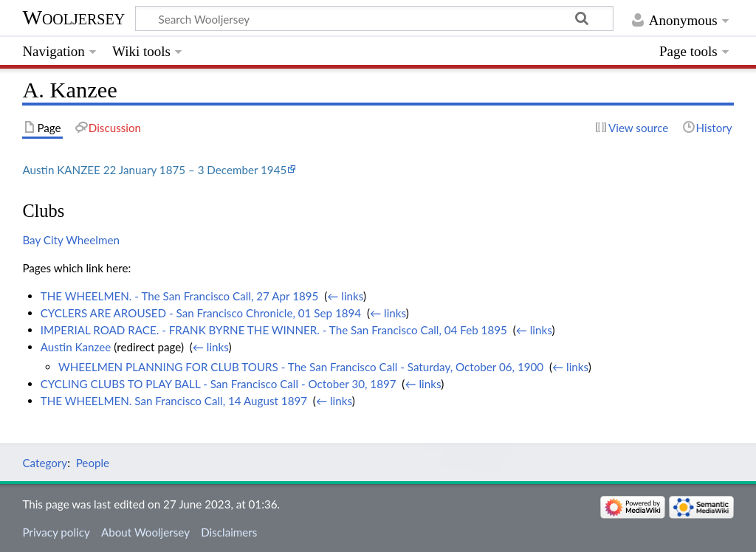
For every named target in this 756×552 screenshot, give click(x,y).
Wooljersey (73, 17)
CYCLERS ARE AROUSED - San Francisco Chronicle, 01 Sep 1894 (201, 313)
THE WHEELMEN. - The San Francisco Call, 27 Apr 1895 (180, 296)
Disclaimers (229, 532)
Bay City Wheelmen (71, 240)
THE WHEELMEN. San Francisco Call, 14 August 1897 (174, 401)
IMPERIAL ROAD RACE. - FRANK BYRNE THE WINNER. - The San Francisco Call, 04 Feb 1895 (274, 330)
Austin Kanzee (76, 347)
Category (45, 463)
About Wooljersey (145, 532)
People (93, 463)
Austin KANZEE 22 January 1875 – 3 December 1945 (154, 170)
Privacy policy (56, 532)
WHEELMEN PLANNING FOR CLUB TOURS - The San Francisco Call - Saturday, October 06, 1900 (301, 367)
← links (345, 296)
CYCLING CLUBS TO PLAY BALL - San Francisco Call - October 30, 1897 (219, 384)
